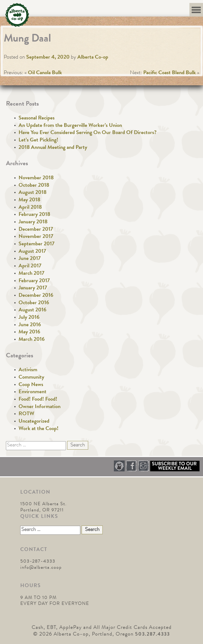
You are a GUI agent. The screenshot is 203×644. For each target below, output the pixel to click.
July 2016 (29, 318)
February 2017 (34, 281)
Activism (28, 370)
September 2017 (37, 244)
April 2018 (30, 208)
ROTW (26, 414)
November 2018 (36, 178)
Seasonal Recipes (37, 118)
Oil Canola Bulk (45, 73)
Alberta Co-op (93, 58)
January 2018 (33, 222)
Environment (32, 392)
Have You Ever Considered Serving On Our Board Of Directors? (88, 133)
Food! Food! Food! (38, 400)
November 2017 (36, 237)
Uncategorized (34, 422)
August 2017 (32, 252)
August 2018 (32, 193)
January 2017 (33, 288)
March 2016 (32, 340)
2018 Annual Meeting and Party (53, 148)
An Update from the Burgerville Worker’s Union (70, 126)
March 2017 (31, 274)
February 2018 (34, 215)
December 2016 (36, 296)
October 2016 (34, 303)
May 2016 (29, 332)
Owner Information (40, 407)
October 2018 (34, 186)
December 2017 (36, 230)
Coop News (31, 385)
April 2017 (30, 266)
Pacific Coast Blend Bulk (170, 73)
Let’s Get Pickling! (38, 140)
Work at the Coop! (39, 429)
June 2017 (30, 259)
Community (31, 378)
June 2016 (30, 325)
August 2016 (32, 310)
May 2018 (29, 200)
